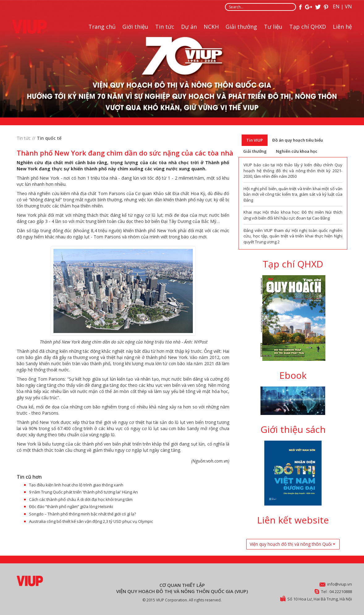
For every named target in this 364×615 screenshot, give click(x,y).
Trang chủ (102, 27)
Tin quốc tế (49, 138)
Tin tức (165, 27)
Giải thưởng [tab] (255, 151)
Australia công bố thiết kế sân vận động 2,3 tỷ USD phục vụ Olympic (91, 521)
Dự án (189, 27)
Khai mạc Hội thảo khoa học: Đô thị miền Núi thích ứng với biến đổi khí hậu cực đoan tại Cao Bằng (293, 215)
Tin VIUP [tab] (255, 140)
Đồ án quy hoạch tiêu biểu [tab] (298, 140)
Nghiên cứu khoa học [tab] (297, 151)
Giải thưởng (241, 27)
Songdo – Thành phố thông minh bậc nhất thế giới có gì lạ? (83, 514)
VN (348, 6)
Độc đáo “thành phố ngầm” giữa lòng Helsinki (71, 506)
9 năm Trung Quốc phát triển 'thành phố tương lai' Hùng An (83, 492)
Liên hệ (342, 27)
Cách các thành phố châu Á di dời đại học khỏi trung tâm (81, 499)
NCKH (211, 27)
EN (336, 6)
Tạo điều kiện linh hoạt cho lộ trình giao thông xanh (76, 485)
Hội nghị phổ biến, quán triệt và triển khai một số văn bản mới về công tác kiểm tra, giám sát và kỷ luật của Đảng (293, 194)
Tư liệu (273, 27)
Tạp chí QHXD (308, 27)
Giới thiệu (135, 27)
